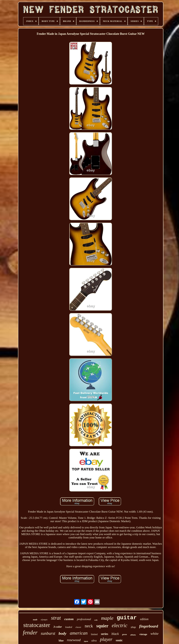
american (79, 633)
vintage (143, 634)
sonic (119, 640)
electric (119, 625)
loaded (69, 627)
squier (102, 626)
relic (96, 620)
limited (94, 634)
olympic (44, 620)
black (115, 634)
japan (86, 641)
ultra (94, 641)
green (124, 634)
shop (133, 627)
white (154, 633)
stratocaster (37, 625)
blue (61, 641)
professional (84, 619)
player (106, 639)
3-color (58, 627)
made (35, 620)
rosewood (74, 640)
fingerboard (149, 626)
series (105, 634)
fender (30, 632)
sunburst (48, 633)
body (63, 633)
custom (69, 619)
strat (56, 618)
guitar (127, 618)
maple (107, 618)
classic (78, 627)
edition (144, 619)
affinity (133, 635)
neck (89, 626)
